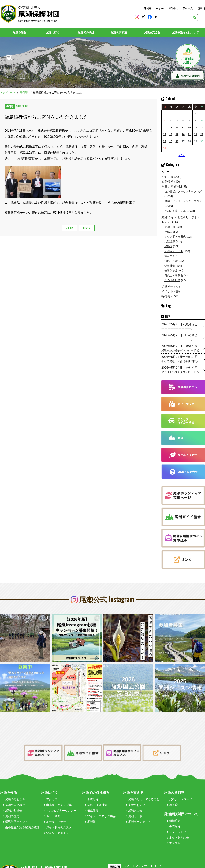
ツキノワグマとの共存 (100, 812)
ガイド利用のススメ (58, 823)
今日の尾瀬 (169, 187)
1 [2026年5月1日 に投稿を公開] (196, 113)
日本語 (147, 8)
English (160, 8)
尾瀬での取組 (86, 32)
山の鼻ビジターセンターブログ (183, 191)
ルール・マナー (55, 818)
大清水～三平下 (174, 251)
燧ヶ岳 (168, 256)
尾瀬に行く (53, 32)
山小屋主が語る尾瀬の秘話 (21, 823)
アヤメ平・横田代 (175, 237)
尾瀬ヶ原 (170, 227)
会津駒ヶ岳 (171, 271)
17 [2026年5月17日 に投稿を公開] (165, 134)
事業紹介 (92, 795)
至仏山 (168, 232)
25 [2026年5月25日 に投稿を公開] (171, 141)
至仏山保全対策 (96, 801)
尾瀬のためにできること (143, 795)
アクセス (51, 795)
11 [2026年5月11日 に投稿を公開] (171, 127)
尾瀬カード (134, 812)
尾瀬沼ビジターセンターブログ (183, 201)
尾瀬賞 (90, 818)
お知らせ (167, 177)
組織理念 (174, 816)
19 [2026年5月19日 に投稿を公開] (177, 134)
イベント (167, 292)
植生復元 (92, 806)
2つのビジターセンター (60, 806)
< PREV (70, 228)
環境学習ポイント (15, 818)
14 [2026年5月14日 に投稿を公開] (189, 127)
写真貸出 (174, 801)
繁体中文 (188, 8)
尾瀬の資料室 (119, 32)
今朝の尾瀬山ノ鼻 (175, 211)
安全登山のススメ (56, 829)
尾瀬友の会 (134, 806)
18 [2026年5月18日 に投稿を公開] (171, 134)
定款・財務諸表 (178, 833)
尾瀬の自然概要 (14, 801)
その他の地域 (172, 280)
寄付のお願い (136, 801)
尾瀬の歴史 (11, 812)
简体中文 (173, 8)
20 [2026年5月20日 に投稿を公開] (183, 134)
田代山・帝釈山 (174, 275)
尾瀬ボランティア (138, 818)
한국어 (201, 8)
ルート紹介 (52, 812)
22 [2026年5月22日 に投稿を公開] (196, 134)
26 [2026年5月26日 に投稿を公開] (177, 141)
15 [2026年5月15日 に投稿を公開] (196, 127)
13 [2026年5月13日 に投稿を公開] (183, 127)
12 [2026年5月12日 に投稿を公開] (177, 127)
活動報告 (167, 287)
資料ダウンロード (179, 795)
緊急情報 (167, 182)
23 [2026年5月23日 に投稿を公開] (202, 134)
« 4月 (182, 155)
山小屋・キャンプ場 (58, 801)
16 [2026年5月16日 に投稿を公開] (202, 127)
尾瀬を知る (20, 32)
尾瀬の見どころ (14, 795)
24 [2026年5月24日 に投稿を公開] (165, 141)
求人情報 (174, 839)
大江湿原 (170, 241)
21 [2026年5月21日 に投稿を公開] (189, 134)
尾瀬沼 (168, 246)
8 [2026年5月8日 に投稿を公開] (196, 120)
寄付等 (24, 92)
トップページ (7, 92)
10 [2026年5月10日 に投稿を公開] (165, 127)
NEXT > (87, 228)
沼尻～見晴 (171, 261)
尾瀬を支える (152, 32)
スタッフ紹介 (177, 828)
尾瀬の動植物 (13, 806)
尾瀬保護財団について (185, 32)
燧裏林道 (170, 266)
